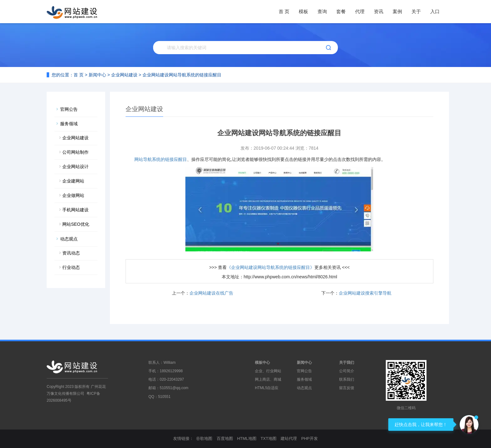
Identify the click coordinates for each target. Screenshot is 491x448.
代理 (360, 11)
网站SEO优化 (76, 224)
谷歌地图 (204, 438)
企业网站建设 (124, 75)
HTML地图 (247, 438)
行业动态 (71, 267)
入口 (435, 11)
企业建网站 (73, 181)
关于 (416, 11)
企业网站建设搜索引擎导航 (365, 293)
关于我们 (347, 363)
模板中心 (262, 363)
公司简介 (347, 371)
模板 (303, 11)
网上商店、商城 (268, 379)
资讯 (379, 11)
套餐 (341, 11)
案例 (397, 11)
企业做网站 (73, 195)
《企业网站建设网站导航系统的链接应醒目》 (271, 267)
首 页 (284, 11)
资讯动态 (71, 253)
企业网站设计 (75, 167)
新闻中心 (97, 75)
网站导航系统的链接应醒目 (161, 159)
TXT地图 (269, 438)
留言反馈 (347, 388)
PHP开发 (310, 438)
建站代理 (289, 438)
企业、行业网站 (268, 371)
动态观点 (69, 239)
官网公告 (69, 109)
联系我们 (347, 379)
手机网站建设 (75, 210)
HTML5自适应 (267, 388)
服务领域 (69, 124)
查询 (322, 11)
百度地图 (225, 438)
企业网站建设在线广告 (211, 293)
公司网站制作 (75, 152)
